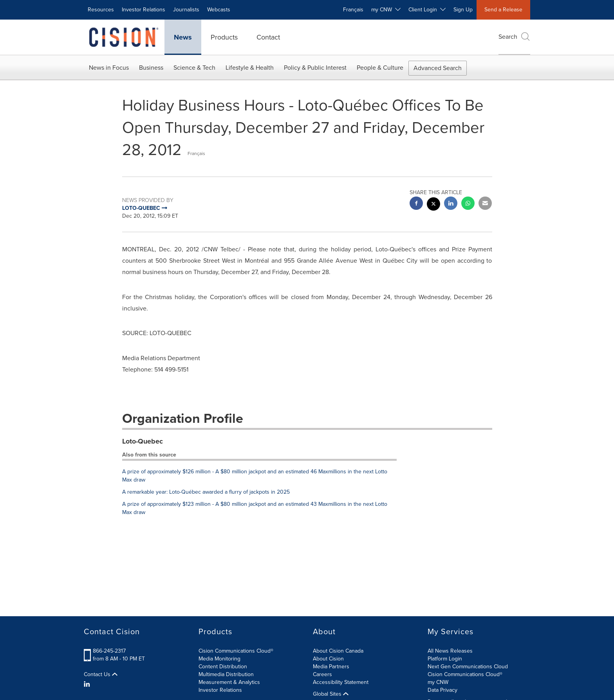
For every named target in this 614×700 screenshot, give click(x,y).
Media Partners (331, 667)
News (183, 37)
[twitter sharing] (433, 205)
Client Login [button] (427, 10)
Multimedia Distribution (226, 674)
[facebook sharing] (416, 204)
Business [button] (151, 68)
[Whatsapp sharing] (468, 204)
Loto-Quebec (143, 441)
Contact (268, 37)
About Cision (328, 659)
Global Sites (331, 694)
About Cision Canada (338, 651)
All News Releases (450, 651)
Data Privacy (442, 690)
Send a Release (503, 10)
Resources (101, 10)
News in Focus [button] (109, 68)
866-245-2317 (109, 651)
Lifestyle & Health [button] (250, 68)
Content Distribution (223, 667)
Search (514, 37)
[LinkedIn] (88, 684)
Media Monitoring (219, 659)
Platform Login (445, 659)
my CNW (438, 682)
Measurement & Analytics (229, 682)
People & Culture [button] (380, 68)
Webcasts (219, 10)
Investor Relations (144, 10)
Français (353, 10)
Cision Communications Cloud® (236, 651)
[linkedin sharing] (451, 204)
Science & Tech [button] (194, 68)
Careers (322, 674)
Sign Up (463, 10)
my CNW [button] (386, 10)
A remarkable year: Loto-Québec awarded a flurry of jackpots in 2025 (206, 492)
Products (224, 37)
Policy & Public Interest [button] (315, 68)
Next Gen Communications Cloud (468, 667)
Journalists (186, 10)
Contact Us (101, 675)
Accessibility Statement (341, 682)
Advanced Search (438, 68)
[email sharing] (485, 204)
